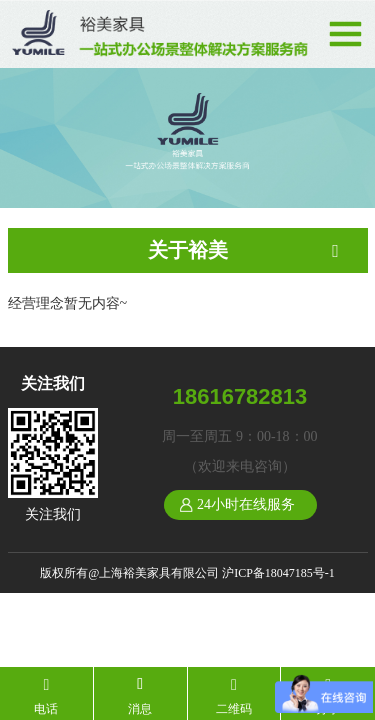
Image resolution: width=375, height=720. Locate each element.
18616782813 (240, 396)
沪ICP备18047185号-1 (278, 573)
